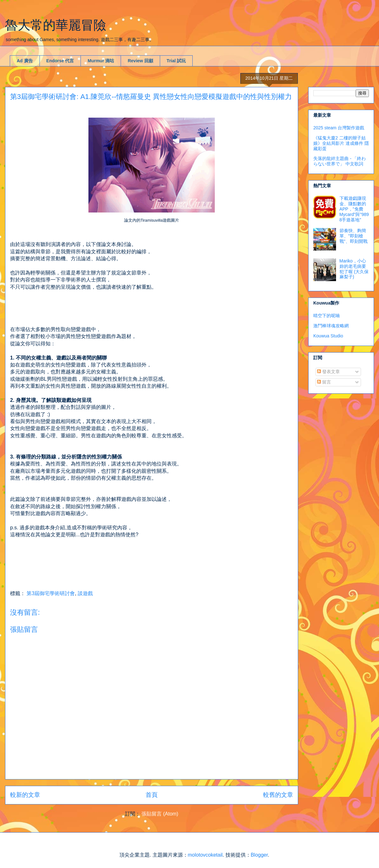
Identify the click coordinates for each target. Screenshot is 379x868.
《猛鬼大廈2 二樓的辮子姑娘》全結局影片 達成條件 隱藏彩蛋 (341, 143)
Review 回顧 (140, 61)
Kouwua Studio (328, 336)
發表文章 (328, 372)
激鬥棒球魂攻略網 (331, 326)
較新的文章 (25, 795)
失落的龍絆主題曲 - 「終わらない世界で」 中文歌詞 (340, 161)
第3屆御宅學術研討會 (51, 593)
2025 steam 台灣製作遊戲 (339, 128)
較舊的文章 (278, 795)
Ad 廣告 (25, 61)
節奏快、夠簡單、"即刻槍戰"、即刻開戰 (354, 236)
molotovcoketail (205, 855)
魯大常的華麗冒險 (56, 25)
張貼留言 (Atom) (160, 814)
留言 (324, 382)
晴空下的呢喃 (327, 316)
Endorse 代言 (60, 61)
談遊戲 (85, 593)
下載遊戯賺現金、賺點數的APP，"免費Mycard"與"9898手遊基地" (354, 209)
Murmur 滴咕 (101, 61)
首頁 (152, 795)
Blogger (259, 855)
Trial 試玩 (176, 61)
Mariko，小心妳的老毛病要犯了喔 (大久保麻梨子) (354, 269)
